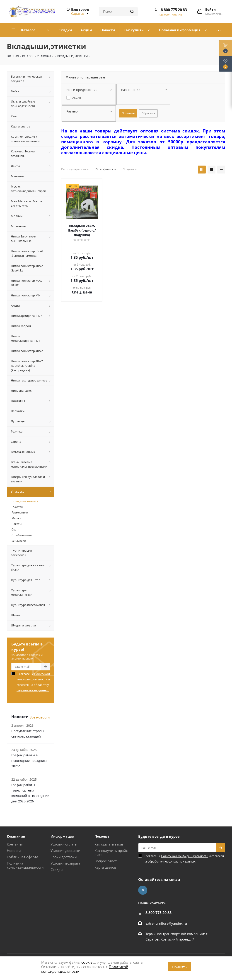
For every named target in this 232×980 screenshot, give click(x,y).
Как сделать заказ (109, 844)
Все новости (40, 717)
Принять (179, 967)
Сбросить (148, 113)
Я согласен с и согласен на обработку (33, 682)
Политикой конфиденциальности (185, 856)
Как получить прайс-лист (112, 853)
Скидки (57, 870)
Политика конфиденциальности (25, 865)
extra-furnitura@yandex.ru (166, 923)
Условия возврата (65, 863)
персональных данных (33, 690)
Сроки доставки (64, 857)
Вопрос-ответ (106, 861)
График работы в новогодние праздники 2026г (29, 761)
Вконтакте (143, 890)
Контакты (15, 844)
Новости (14, 850)
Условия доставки (65, 850)
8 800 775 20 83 (174, 10)
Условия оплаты (64, 844)
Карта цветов (105, 867)
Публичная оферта (22, 857)
